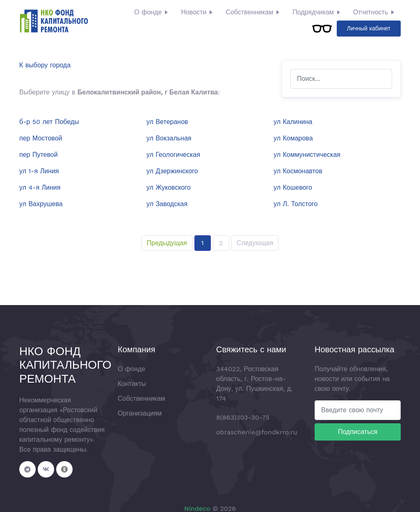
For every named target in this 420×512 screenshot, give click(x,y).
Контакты (132, 384)
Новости (194, 12)
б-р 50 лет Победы (49, 122)
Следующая (255, 243)
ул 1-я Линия (39, 171)
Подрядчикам (313, 12)
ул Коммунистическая (307, 155)
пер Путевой (39, 155)
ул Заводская (167, 204)
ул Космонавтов (298, 171)
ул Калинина (293, 122)
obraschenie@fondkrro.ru (257, 432)
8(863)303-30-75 (243, 417)
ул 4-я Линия (40, 187)
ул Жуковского (169, 187)
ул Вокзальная (169, 138)
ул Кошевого (293, 187)
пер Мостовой (41, 138)
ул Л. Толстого (296, 204)
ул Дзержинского (172, 171)
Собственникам (249, 12)
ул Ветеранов (167, 122)
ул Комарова (293, 138)
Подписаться (358, 432)
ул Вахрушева (41, 204)
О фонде (148, 12)
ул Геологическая (173, 155)
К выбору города (45, 65)
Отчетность (371, 12)
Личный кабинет (369, 28)
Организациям (140, 413)
